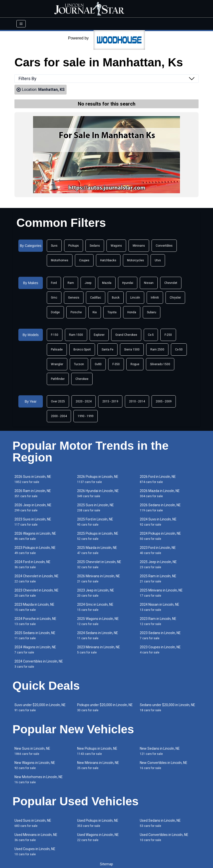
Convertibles (164, 246)
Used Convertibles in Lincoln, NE (164, 837)
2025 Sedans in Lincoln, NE (35, 635)
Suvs (54, 246)
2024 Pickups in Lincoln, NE (160, 536)
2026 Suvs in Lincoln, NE (33, 479)
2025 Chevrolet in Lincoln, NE (99, 564)
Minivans (139, 246)
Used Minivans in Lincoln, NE (36, 837)
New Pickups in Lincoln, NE (97, 751)
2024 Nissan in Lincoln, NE (160, 607)
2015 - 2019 (110, 401)
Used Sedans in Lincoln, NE (160, 823)
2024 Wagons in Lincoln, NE (35, 650)
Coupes (84, 260)
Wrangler (57, 364)
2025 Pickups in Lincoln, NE (98, 536)
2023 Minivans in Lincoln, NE (99, 650)
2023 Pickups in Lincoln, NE (35, 550)
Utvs (158, 260)
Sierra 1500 (132, 350)
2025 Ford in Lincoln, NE (95, 522)
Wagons (116, 246)
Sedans (95, 246)
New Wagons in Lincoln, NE (35, 765)
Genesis (74, 298)
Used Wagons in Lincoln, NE (98, 837)
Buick (116, 298)
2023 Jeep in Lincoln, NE (96, 593)
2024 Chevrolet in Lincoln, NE (36, 579)
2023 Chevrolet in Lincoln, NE (36, 593)
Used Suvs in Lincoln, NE (33, 823)
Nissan (149, 283)
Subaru (152, 312)
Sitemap (106, 864)
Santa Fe (107, 350)
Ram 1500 (76, 335)
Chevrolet (171, 283)
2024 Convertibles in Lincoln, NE (39, 664)
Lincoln (135, 298)
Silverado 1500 (160, 364)
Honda (132, 312)
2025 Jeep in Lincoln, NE (158, 564)
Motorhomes (60, 260)
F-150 (55, 335)
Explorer (99, 335)
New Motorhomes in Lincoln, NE (39, 779)
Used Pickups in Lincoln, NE (98, 823)
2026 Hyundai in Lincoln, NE (98, 493)
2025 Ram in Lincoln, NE (158, 579)
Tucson (79, 364)
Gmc (54, 298)
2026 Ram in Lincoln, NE (33, 493)
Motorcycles (136, 260)
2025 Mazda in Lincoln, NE (97, 550)
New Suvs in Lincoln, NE (32, 751)
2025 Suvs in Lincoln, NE (95, 508)
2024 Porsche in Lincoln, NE (35, 621)
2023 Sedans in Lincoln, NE (160, 635)
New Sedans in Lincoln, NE (160, 751)
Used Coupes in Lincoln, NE (35, 851)
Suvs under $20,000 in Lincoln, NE (40, 707)
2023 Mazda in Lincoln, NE (34, 607)
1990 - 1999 (86, 416)
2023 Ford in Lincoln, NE (158, 550)
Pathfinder (58, 379)
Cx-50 (179, 350)
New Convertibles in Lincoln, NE (164, 765)
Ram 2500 (157, 350)
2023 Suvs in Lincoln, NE (33, 522)
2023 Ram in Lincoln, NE (158, 621)
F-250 (168, 335)
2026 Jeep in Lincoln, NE (33, 508)
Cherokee (82, 379)
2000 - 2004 (59, 416)
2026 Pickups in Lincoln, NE (98, 479)
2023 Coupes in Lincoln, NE (160, 650)
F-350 (116, 364)
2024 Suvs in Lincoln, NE (158, 522)
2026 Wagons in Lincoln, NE (35, 536)
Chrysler (175, 298)
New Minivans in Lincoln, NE (98, 765)
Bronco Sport (82, 350)
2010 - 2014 (137, 401)
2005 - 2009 (164, 401)
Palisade (57, 350)
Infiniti (155, 298)
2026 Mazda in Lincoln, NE (160, 493)
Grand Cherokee (126, 335)
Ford (54, 283)
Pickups (74, 246)
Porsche (76, 312)
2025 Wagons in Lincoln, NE (98, 621)
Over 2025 (58, 401)
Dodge (55, 312)
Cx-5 (151, 335)
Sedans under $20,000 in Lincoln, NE (167, 707)
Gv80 (98, 364)
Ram (71, 283)
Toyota (112, 312)
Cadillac (96, 298)
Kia (95, 312)
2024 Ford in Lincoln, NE (32, 564)
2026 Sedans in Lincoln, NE (160, 508)
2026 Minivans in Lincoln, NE (99, 579)
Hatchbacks (108, 260)
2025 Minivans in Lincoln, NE (161, 593)
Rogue (135, 364)
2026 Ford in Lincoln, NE (158, 479)
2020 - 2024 (84, 401)
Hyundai (128, 283)
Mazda (107, 283)
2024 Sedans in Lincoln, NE (98, 635)
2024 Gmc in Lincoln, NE (95, 607)
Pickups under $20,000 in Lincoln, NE (105, 707)
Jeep (88, 283)
